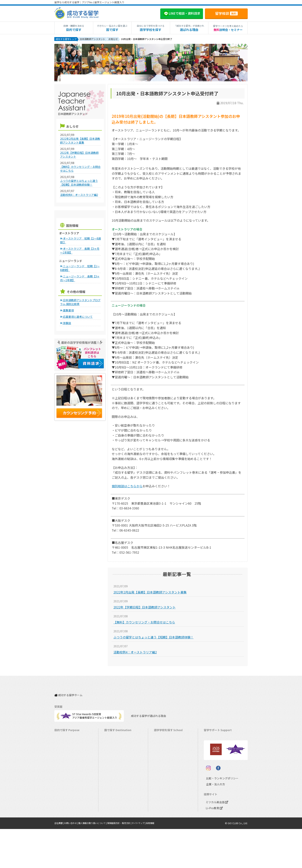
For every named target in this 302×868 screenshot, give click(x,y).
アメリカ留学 (114, 735)
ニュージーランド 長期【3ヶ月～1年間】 (80, 279)
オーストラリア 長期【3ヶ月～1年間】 (80, 251)
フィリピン (162, 777)
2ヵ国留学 (62, 771)
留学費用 (211, 735)
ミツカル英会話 (216, 841)
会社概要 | (60, 862)
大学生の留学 (64, 807)
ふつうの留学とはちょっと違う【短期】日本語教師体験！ (154, 638)
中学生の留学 (64, 795)
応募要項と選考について (76, 317)
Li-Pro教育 (213, 847)
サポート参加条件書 (217, 771)
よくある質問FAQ (216, 765)
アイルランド (163, 765)
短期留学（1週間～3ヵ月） (71, 735)
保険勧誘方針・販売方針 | (126, 862)
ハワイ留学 (112, 783)
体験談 (66, 324)
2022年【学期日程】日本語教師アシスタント (145, 608)
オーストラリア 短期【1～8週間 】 (81, 241)
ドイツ (160, 807)
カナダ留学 (112, 741)
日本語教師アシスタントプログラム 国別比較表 (80, 303)
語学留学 (61, 747)
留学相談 (226, 13)
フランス (161, 789)
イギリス (161, 759)
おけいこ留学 (64, 777)
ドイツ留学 (112, 813)
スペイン (161, 801)
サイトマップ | (148, 862)
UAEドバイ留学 (115, 825)
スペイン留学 (114, 807)
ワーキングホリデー (68, 753)
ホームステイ (64, 765)
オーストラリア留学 (117, 747)
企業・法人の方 (213, 823)
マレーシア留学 (115, 789)
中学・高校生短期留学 (69, 789)
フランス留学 (114, 795)
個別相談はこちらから (127, 487)
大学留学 (61, 813)
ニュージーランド (166, 753)
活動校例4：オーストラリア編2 (135, 653)
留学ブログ (212, 759)
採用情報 (160, 862)
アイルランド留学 (116, 765)
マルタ (160, 771)
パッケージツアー (66, 783)
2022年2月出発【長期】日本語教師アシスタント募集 (150, 593)
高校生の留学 (64, 801)
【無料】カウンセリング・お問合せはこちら (144, 623)
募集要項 (67, 311)
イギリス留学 (114, 759)
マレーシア (162, 783)
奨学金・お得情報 (216, 741)
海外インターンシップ (69, 759)
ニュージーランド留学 (119, 753)
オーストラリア (164, 747)
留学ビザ (211, 753)
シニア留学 (62, 825)
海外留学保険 (213, 747)
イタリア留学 (114, 801)
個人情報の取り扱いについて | (97, 862)
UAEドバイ (162, 819)
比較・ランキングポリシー (219, 817)
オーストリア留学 (116, 819)
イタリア (161, 795)
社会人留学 (62, 819)
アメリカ (161, 735)
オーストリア (163, 813)
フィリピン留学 (115, 777)
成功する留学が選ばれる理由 (145, 713)
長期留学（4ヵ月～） (68, 741)
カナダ (160, 741)
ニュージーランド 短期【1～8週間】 (80, 269)
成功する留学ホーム (68, 694)
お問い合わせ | (73, 862)
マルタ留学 (112, 771)
